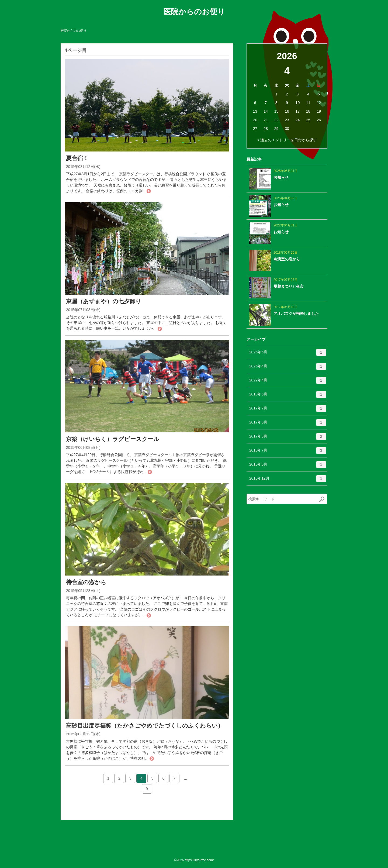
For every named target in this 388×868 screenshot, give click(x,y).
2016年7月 (288, 452)
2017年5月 (288, 424)
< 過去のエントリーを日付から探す (287, 140)
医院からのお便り (194, 12)
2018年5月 (288, 396)
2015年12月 (288, 480)
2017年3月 (288, 438)
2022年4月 (288, 382)
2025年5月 (288, 354)
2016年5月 (288, 466)
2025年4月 (288, 368)
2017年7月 (288, 410)
